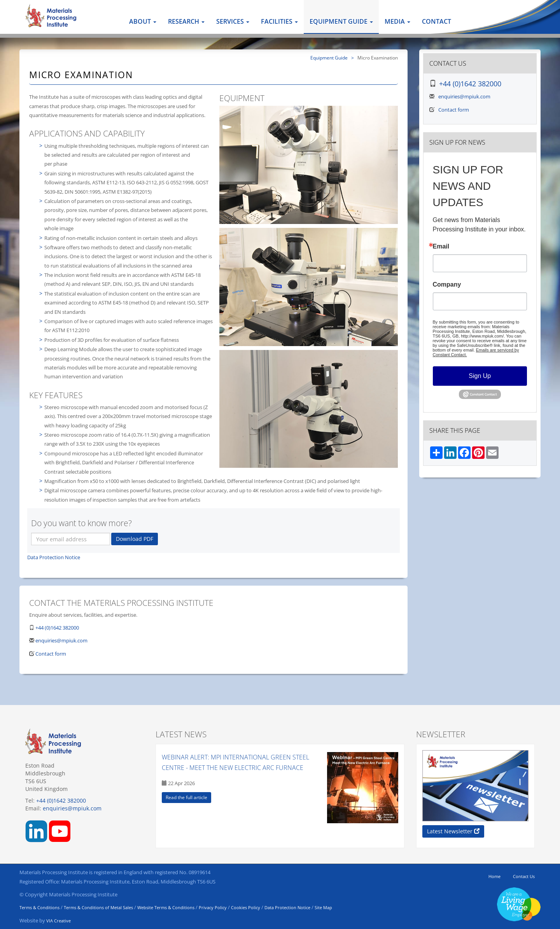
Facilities (279, 21)
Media (397, 21)
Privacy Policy (213, 907)
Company (447, 285)
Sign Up (480, 376)
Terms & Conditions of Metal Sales (98, 907)
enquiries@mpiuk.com (61, 640)
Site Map (323, 907)
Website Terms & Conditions (166, 907)
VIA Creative (59, 921)
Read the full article (186, 797)
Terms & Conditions (39, 907)
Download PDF (135, 539)
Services (233, 21)
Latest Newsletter (453, 831)
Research (186, 21)
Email (441, 247)
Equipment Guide (341, 21)
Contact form (51, 654)
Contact (437, 21)
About (143, 21)
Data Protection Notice (54, 557)
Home (494, 876)
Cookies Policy (246, 907)
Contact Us (524, 876)
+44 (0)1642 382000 (57, 628)
